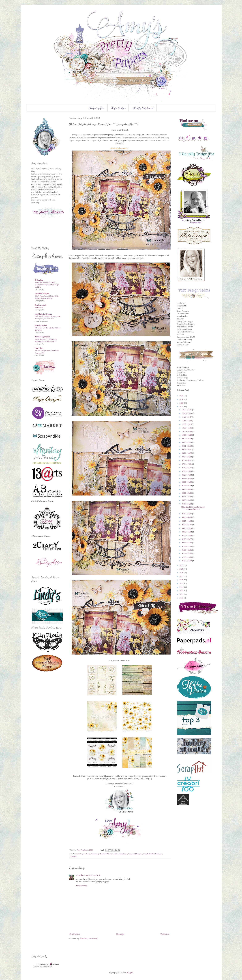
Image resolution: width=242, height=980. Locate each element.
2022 (182, 407)
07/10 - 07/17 (187, 468)
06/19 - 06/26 (187, 478)
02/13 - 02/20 (187, 543)
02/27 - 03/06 (187, 535)
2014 (182, 587)
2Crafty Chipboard (143, 108)
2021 (182, 565)
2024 (182, 399)
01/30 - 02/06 (187, 550)
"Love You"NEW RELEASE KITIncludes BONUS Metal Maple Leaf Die (47, 285)
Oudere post (165, 934)
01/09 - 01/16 (187, 557)
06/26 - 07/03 (187, 475)
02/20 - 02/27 (187, 539)
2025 (182, 396)
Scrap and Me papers (135, 854)
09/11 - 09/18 (187, 446)
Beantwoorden (82, 886)
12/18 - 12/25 (187, 413)
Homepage (120, 934)
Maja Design (118, 108)
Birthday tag (39, 307)
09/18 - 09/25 (187, 442)
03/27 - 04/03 (187, 521)
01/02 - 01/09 (187, 561)
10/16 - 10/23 (187, 435)
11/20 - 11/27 (187, 417)
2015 (182, 583)
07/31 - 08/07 (187, 460)
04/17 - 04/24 (187, 504)
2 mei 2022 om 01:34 (92, 875)
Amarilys (80, 875)
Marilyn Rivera (41, 325)
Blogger (130, 973)
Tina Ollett (39, 348)
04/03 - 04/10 (187, 517)
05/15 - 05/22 (187, 497)
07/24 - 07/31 (187, 464)
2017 (182, 576)
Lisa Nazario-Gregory (43, 314)
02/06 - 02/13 (187, 546)
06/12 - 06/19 (187, 482)
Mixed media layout (121, 854)
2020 (182, 569)
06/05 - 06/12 (187, 486)
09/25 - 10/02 (187, 439)
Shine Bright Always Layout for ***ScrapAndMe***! (193, 508)
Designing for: (96, 108)
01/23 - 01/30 (187, 554)
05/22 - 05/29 (187, 493)
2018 (182, 573)
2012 (182, 594)
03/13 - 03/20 (187, 528)
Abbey (88, 854)
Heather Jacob (40, 305)
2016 (182, 580)
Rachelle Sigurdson (42, 337)
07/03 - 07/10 (187, 471)
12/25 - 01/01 (187, 410)
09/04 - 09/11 (187, 450)
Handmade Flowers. (106, 854)
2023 (182, 403)
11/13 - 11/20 (187, 421)
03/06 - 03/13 (187, 532)
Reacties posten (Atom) (89, 938)
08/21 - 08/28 (187, 453)
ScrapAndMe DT (149, 854)
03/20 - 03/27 (187, 525)
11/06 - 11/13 (187, 424)
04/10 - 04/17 (187, 514)
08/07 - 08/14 (187, 457)
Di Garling (39, 280)
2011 (182, 598)
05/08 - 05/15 (187, 500)
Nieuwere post (75, 934)
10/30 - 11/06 (187, 428)
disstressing (95, 854)
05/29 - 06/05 (187, 489)
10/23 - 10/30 (187, 431)
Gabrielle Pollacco (42, 294)
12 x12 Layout (80, 854)
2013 (182, 591)
